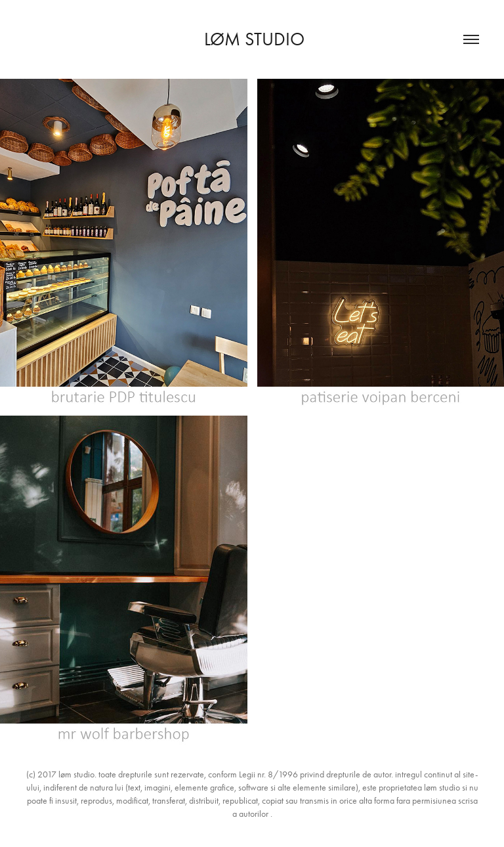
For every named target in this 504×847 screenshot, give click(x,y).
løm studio (252, 39)
